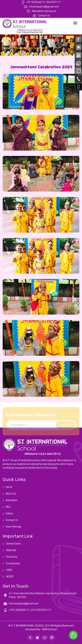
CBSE (9, 570)
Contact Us (41, 16)
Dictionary (12, 557)
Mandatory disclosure (42, 11)
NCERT (10, 577)
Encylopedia (13, 563)
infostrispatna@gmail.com (42, 7)
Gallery (9, 513)
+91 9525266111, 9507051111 (41, 2)
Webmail (11, 550)
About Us (11, 494)
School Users (13, 544)
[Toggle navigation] (75, 23)
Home (6, 48)
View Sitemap (13, 527)
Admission (12, 500)
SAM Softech (50, 629)
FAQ (8, 507)
